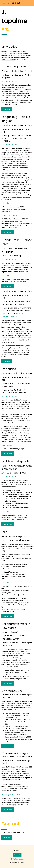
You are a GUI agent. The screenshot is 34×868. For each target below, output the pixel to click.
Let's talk (7, 837)
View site (7, 109)
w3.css (21, 863)
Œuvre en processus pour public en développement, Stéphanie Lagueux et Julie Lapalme (17, 222)
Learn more (8, 232)
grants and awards (8, 60)
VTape (22, 449)
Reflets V (5, 207)
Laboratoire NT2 (7, 649)
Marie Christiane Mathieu (17, 703)
